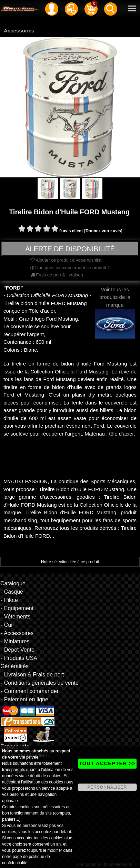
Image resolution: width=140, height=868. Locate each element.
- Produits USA (19, 658)
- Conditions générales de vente (40, 683)
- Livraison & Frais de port (32, 675)
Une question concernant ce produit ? (70, 268)
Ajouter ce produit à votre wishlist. (67, 260)
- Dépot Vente (18, 650)
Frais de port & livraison (57, 275)
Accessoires (19, 31)
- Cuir (7, 625)
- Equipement (17, 608)
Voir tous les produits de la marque (115, 306)
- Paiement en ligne (24, 699)
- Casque (12, 592)
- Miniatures (15, 641)
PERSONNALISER (107, 787)
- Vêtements (16, 617)
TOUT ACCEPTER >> (107, 763)
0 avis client (71, 231)
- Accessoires (17, 633)
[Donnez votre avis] (103, 231)
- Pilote (9, 600)
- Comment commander (30, 691)
